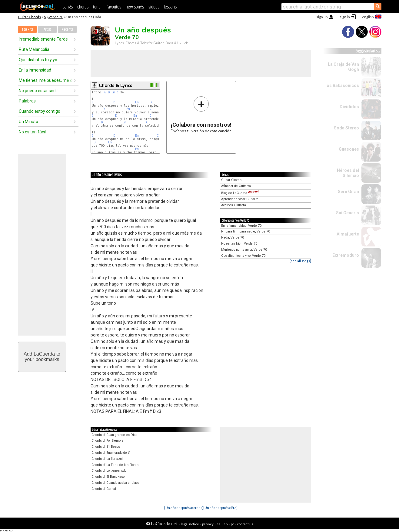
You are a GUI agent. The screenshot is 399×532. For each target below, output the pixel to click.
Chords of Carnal (104, 489)
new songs (135, 7)
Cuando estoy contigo (40, 111)
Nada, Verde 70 (233, 238)
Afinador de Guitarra (236, 186)
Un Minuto (28, 122)
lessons (170, 7)
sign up (322, 17)
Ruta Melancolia (34, 49)
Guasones (349, 149)
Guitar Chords (29, 17)
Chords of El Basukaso (108, 477)
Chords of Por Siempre (108, 441)
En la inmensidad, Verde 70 (241, 226)
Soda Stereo (346, 128)
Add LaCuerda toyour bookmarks (42, 357)
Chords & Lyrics (116, 85)
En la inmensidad (35, 70)
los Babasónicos (342, 85)
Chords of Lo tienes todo (109, 471)
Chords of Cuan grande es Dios (114, 435)
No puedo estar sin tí (38, 91)
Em (113, 92)
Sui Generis (347, 213)
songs (68, 7)
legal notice (190, 524)
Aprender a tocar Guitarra (240, 199)
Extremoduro (346, 255)
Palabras (27, 101)
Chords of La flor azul (107, 459)
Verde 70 (56, 17)
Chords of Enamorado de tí (111, 453)
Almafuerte (348, 234)
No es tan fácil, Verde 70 (239, 244)
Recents (67, 30)
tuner (97, 7)
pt (232, 524)
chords (83, 7)
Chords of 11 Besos (106, 447)
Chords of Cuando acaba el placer (116, 483)
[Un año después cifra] (220, 508)
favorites (114, 7)
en (226, 524)
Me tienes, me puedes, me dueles (46, 80)
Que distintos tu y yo (38, 60)
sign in (345, 17)
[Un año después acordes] (184, 508)
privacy (208, 524)
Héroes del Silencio (348, 173)
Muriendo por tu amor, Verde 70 (244, 250)
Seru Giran (348, 192)
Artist (47, 30)
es (219, 524)
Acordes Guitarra (234, 205)
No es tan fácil (32, 132)
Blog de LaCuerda (240, 193)
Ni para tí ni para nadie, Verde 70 (246, 231)
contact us (245, 524)
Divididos (349, 107)
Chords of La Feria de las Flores (115, 465)
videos (154, 7)
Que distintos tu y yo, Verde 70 (243, 256)
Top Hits (27, 30)
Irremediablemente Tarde (43, 39)
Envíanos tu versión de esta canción (201, 114)
